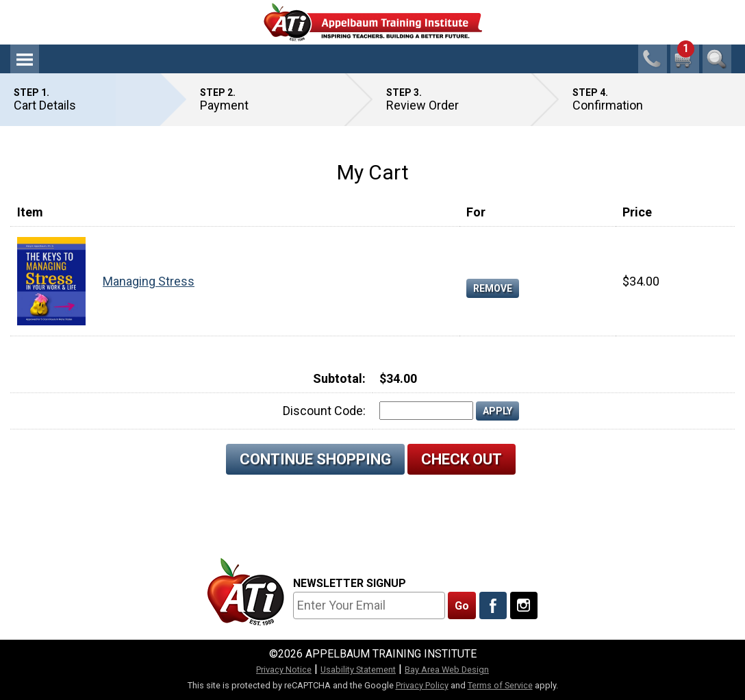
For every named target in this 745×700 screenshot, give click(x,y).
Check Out (462, 459)
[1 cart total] (685, 59)
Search (717, 59)
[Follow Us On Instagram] (524, 605)
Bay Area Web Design (447, 670)
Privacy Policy (422, 685)
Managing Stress (149, 281)
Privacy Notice (284, 670)
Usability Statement (358, 670)
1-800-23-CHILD (653, 59)
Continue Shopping (315, 459)
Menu (25, 59)
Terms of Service (500, 685)
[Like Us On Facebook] (493, 605)
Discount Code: (324, 411)
